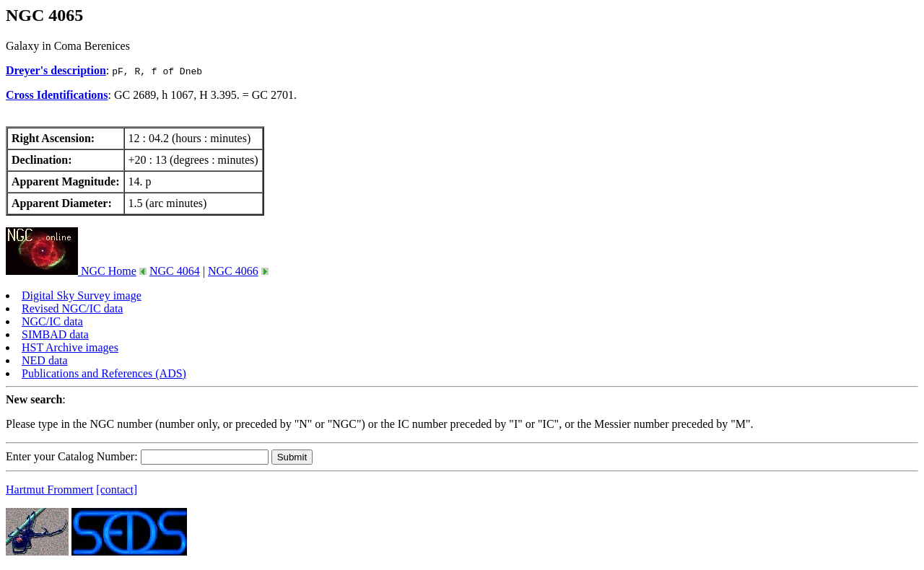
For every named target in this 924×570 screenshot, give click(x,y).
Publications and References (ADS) (104, 373)
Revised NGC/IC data (72, 308)
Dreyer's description (56, 70)
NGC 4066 (233, 271)
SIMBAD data (55, 334)
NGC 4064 (175, 271)
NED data (45, 360)
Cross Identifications (57, 95)
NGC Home (71, 271)
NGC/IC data (52, 321)
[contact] (117, 490)
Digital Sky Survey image (82, 295)
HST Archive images (70, 347)
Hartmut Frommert (49, 490)
